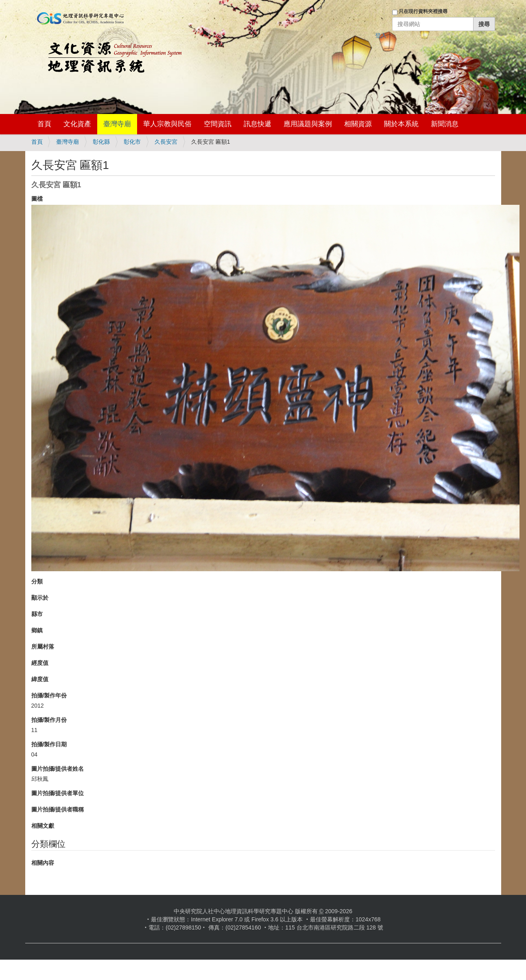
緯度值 (40, 679)
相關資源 (358, 124)
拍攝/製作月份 (49, 720)
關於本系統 (401, 124)
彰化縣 (101, 142)
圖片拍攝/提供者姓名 (58, 769)
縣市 (37, 614)
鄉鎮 (37, 630)
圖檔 (37, 199)
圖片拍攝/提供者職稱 (58, 809)
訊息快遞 (258, 124)
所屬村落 (43, 647)
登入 (381, 35)
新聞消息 (445, 124)
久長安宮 (166, 142)
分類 (37, 581)
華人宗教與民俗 (167, 124)
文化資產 (77, 124)
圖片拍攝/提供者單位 (58, 793)
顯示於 (40, 598)
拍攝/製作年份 (49, 695)
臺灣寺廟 (117, 124)
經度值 (40, 663)
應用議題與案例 (308, 124)
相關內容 (43, 863)
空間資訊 (218, 124)
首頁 (44, 124)
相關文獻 (43, 826)
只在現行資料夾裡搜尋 (423, 11)
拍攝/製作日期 (49, 744)
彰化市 (132, 142)
